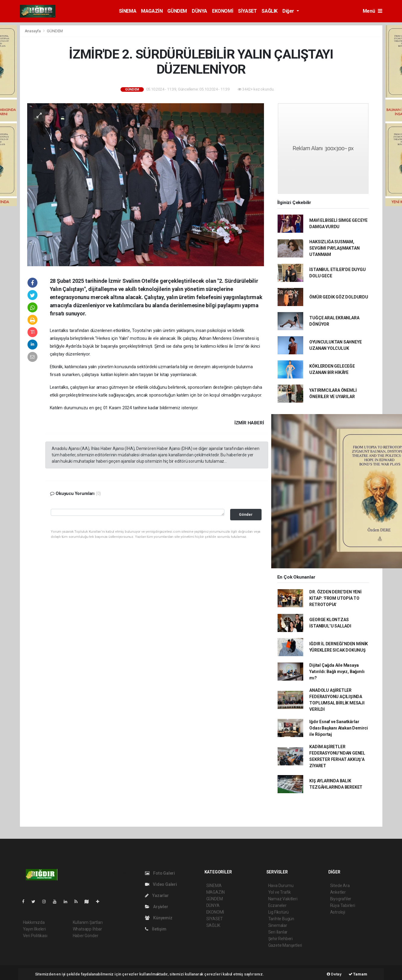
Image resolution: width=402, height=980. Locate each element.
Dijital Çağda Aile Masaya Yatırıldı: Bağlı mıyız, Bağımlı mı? (337, 672)
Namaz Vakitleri (283, 899)
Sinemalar (278, 925)
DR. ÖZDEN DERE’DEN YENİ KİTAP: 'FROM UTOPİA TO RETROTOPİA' (335, 598)
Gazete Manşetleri (285, 945)
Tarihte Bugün (281, 919)
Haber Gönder (86, 936)
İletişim (156, 929)
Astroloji (338, 912)
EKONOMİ (223, 11)
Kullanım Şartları (88, 922)
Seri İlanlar (278, 932)
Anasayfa (33, 31)
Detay (334, 974)
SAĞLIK (270, 11)
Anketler (338, 892)
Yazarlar (157, 895)
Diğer (289, 11)
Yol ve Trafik (280, 892)
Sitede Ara (340, 886)
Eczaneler (277, 905)
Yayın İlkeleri (34, 929)
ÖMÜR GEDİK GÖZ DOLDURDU (339, 297)
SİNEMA (128, 11)
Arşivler (157, 907)
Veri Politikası (35, 936)
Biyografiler (341, 899)
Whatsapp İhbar (87, 929)
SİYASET (247, 11)
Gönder (246, 514)
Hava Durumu (281, 886)
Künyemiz (159, 918)
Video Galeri (161, 884)
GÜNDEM (177, 11)
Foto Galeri (160, 873)
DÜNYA (199, 11)
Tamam (358, 974)
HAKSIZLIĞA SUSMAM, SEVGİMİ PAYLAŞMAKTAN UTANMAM (334, 248)
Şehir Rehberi (281, 939)
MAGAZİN (152, 11)
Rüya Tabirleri (343, 905)
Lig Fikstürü (279, 912)
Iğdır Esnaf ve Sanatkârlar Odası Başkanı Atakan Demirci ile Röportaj (339, 728)
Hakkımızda (34, 922)
